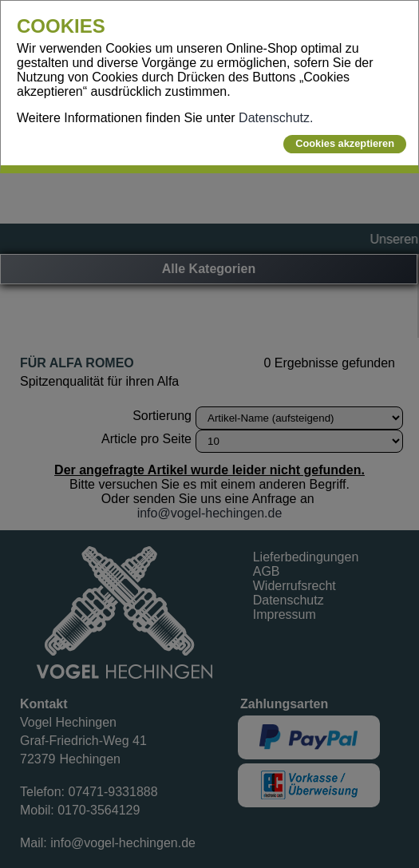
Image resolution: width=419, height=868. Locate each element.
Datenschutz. (276, 118)
